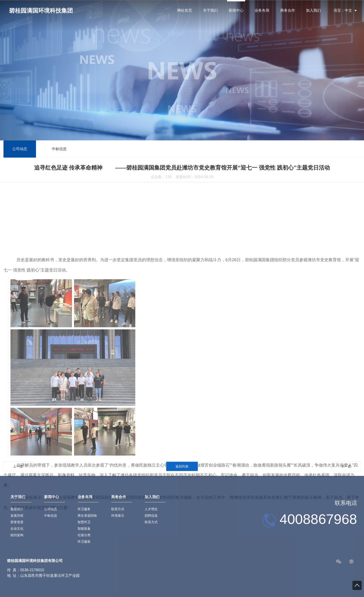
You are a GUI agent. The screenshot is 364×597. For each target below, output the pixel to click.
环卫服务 (84, 509)
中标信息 (59, 150)
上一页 (18, 466)
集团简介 (17, 509)
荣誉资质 (17, 522)
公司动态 (20, 150)
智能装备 (84, 529)
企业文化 (17, 529)
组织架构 (17, 535)
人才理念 (151, 509)
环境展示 (118, 516)
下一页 (346, 466)
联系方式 (118, 509)
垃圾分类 (84, 535)
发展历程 (17, 516)
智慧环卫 (84, 522)
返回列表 (182, 466)
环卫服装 (84, 542)
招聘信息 (151, 516)
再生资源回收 (87, 516)
